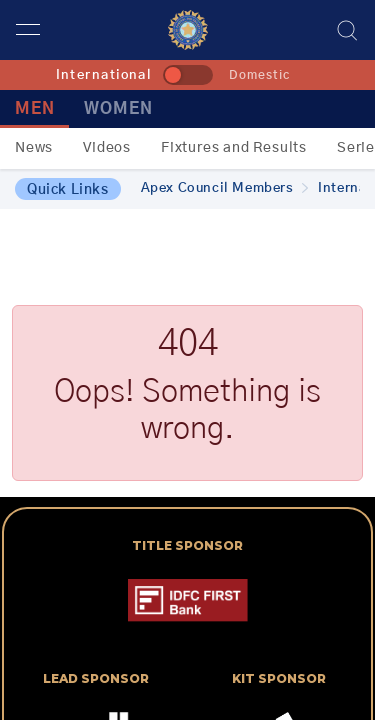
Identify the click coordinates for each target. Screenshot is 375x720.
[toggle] (188, 75)
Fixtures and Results (234, 148)
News (34, 148)
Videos (107, 148)
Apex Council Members (225, 188)
